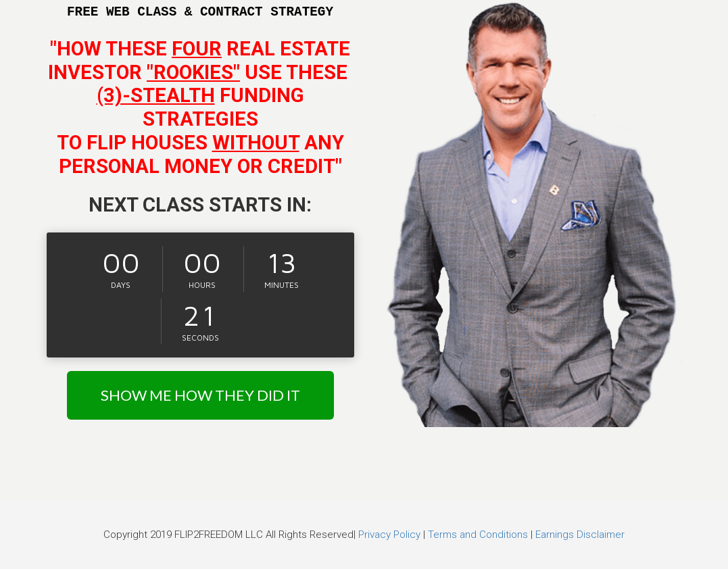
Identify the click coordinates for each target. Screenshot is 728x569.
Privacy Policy (389, 535)
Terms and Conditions (478, 535)
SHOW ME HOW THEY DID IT (200, 395)
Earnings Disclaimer (580, 535)
